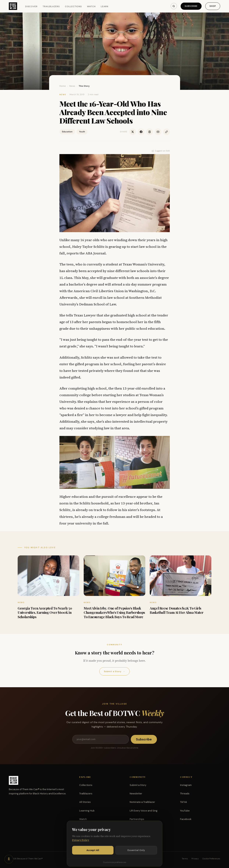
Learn (105, 6)
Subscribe (191, 6)
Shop (213, 6)
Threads (185, 794)
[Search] (174, 6)
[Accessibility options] (9, 859)
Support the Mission (141, 828)
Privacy (195, 859)
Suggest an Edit (161, 151)
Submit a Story (114, 671)
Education (67, 132)
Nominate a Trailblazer (142, 802)
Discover (31, 6)
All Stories (85, 802)
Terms (185, 859)
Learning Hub (87, 811)
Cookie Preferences (211, 859)
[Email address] (101, 739)
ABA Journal (96, 253)
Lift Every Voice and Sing (144, 811)
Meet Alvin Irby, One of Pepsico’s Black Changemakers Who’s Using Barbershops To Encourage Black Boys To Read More (114, 613)
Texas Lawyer (85, 315)
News (72, 86)
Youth (82, 132)
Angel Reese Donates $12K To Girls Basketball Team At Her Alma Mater (177, 610)
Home (63, 86)
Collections (73, 6)
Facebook (186, 819)
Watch (91, 6)
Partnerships (137, 819)
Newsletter (136, 794)
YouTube (185, 811)
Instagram (186, 785)
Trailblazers (51, 6)
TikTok (184, 802)
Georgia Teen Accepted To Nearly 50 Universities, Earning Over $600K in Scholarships (45, 613)
